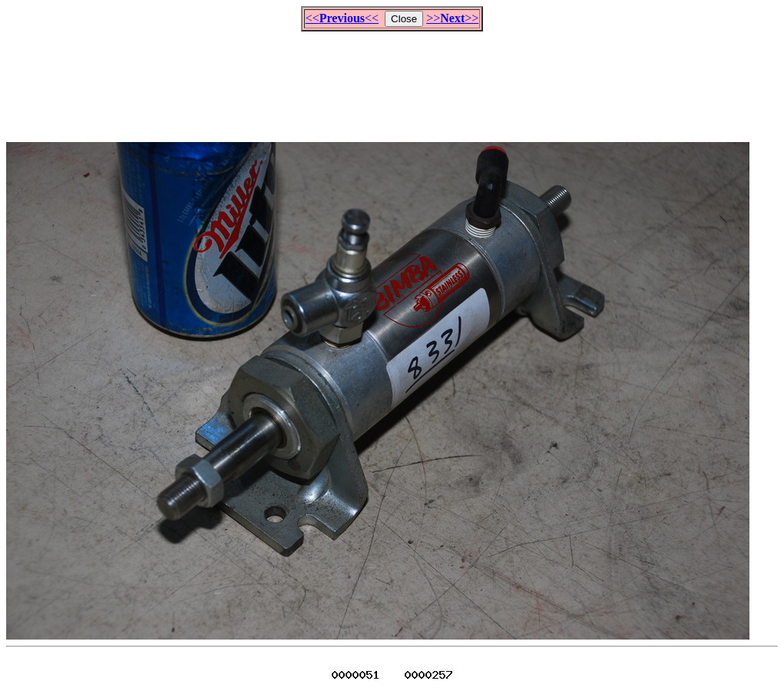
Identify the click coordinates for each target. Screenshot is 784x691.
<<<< (342, 18)
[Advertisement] (392, 80)
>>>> (452, 18)
